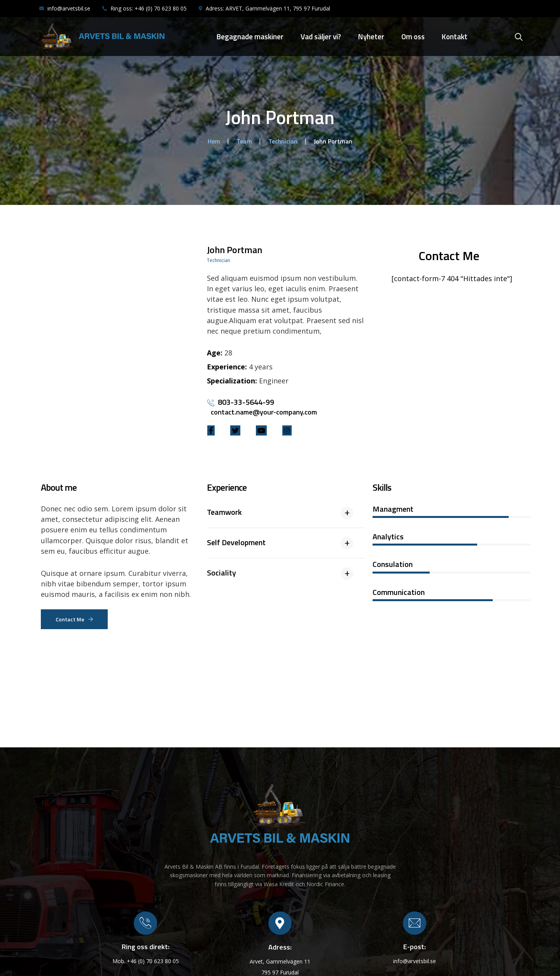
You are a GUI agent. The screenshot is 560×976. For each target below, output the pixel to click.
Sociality (221, 573)
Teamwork (224, 512)
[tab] (286, 516)
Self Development (236, 542)
